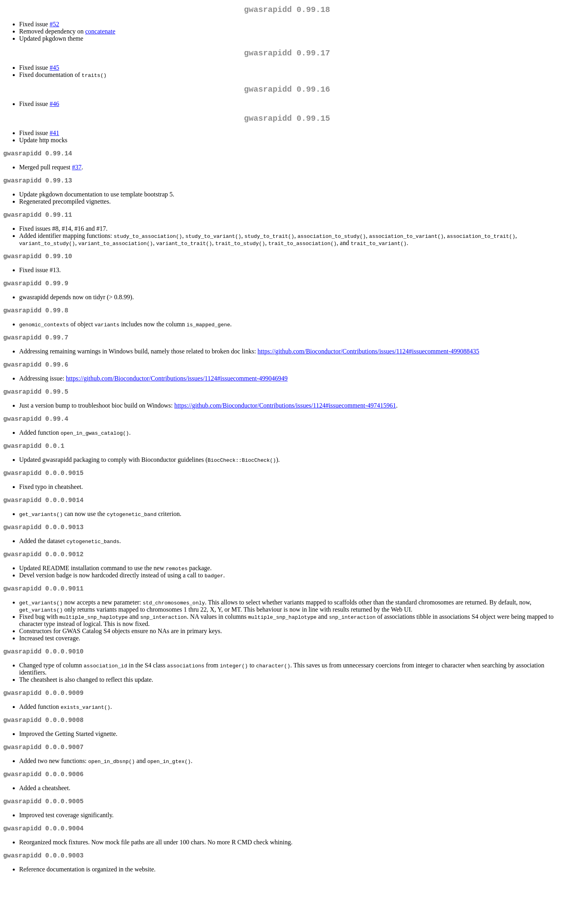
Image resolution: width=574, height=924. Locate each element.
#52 (54, 26)
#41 (54, 139)
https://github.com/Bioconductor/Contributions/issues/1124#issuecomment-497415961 (285, 426)
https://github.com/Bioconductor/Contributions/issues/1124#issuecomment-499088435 (368, 369)
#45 (54, 71)
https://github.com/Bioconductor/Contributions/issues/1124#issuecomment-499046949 (177, 397)
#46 (54, 109)
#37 (77, 175)
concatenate (100, 33)
